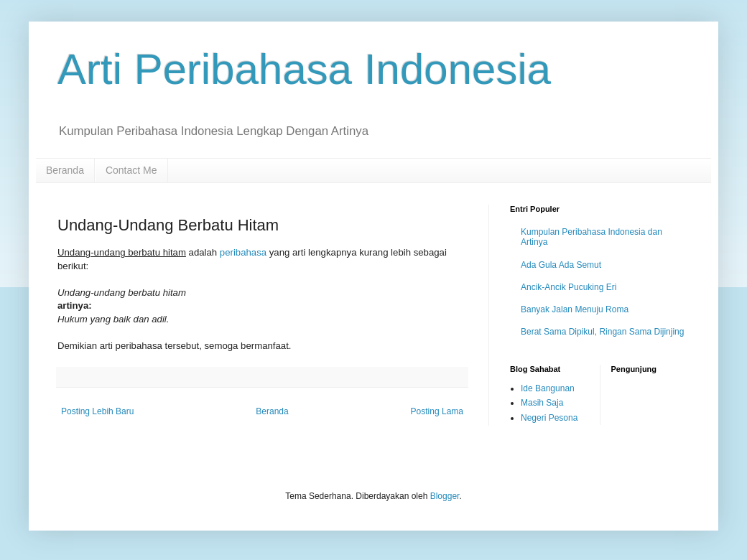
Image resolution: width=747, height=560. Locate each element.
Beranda (65, 170)
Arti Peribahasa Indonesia (304, 69)
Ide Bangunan (548, 388)
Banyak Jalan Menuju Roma (575, 309)
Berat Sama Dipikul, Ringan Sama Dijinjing (602, 332)
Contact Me (131, 170)
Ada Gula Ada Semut (561, 265)
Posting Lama (437, 411)
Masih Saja (542, 403)
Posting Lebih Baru (97, 411)
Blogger (445, 496)
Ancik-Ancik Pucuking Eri (569, 287)
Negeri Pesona (549, 418)
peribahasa (243, 252)
